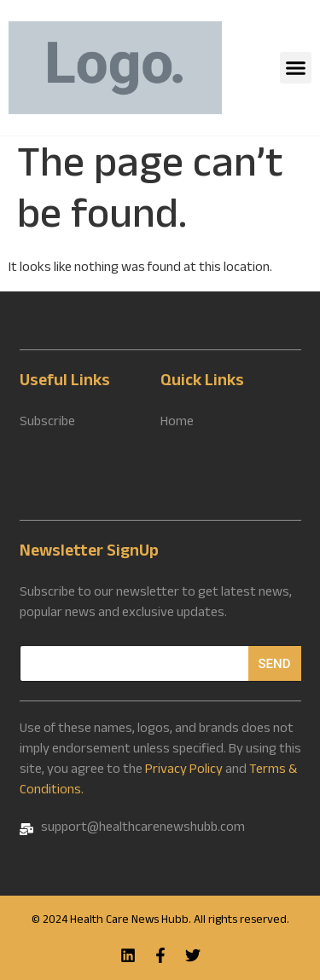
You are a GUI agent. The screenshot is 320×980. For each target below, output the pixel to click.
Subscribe (47, 424)
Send (275, 664)
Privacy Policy (184, 771)
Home (177, 424)
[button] (296, 68)
